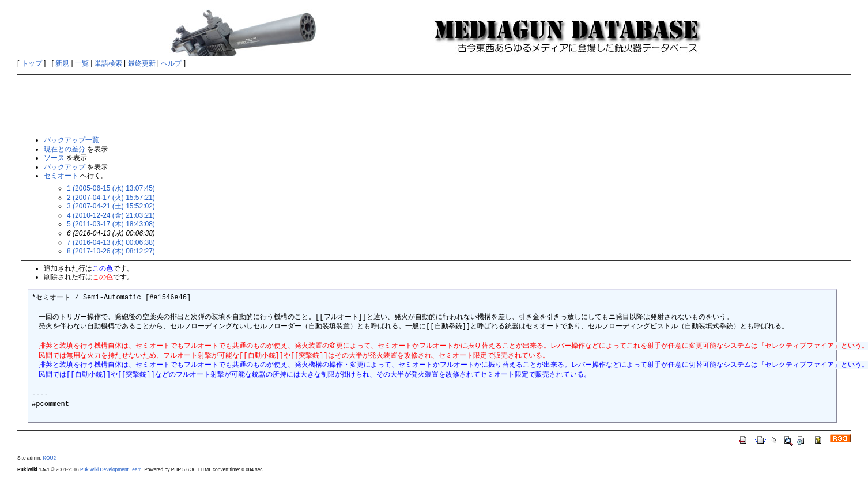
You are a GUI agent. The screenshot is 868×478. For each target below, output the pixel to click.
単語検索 (108, 63)
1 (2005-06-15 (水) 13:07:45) (111, 188)
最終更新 (142, 63)
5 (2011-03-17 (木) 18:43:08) (111, 224)
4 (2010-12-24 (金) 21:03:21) (111, 215)
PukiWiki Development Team (111, 469)
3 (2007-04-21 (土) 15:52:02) (111, 206)
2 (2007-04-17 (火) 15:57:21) (111, 198)
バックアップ (65, 167)
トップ (32, 63)
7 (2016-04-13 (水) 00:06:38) (111, 242)
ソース (54, 158)
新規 (62, 63)
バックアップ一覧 (71, 140)
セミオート (61, 176)
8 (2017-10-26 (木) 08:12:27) (111, 251)
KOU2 (49, 458)
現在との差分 (65, 149)
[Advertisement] (434, 105)
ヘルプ (171, 63)
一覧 (82, 63)
